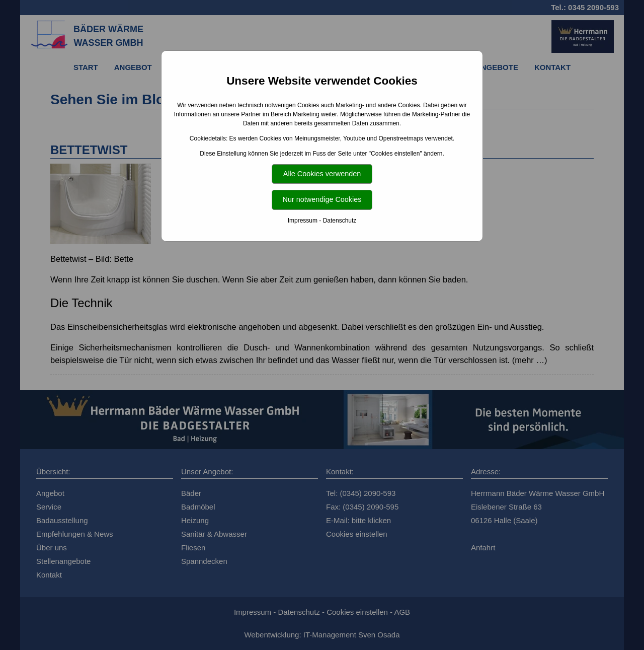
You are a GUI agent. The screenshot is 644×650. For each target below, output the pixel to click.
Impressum (303, 221)
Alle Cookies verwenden (322, 174)
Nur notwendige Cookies (322, 199)
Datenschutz (340, 221)
